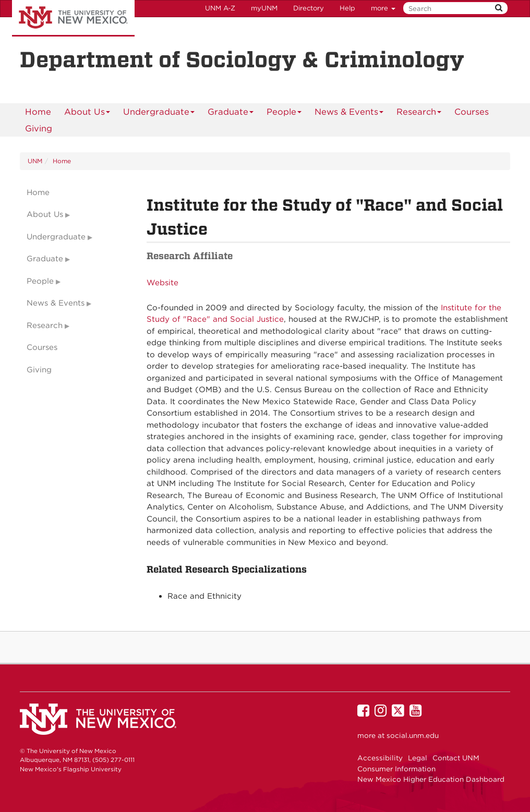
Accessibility (380, 758)
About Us (87, 113)
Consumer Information (396, 769)
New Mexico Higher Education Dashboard (431, 779)
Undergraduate (159, 113)
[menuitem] (38, 112)
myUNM (264, 8)
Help (347, 8)
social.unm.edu (413, 735)
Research (419, 113)
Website (162, 283)
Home (38, 112)
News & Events (349, 113)
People (284, 113)
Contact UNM (456, 758)
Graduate (231, 113)
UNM (35, 161)
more (383, 8)
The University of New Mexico (73, 18)
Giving (39, 128)
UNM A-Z (220, 8)
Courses (472, 112)
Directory (309, 8)
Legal (418, 758)
